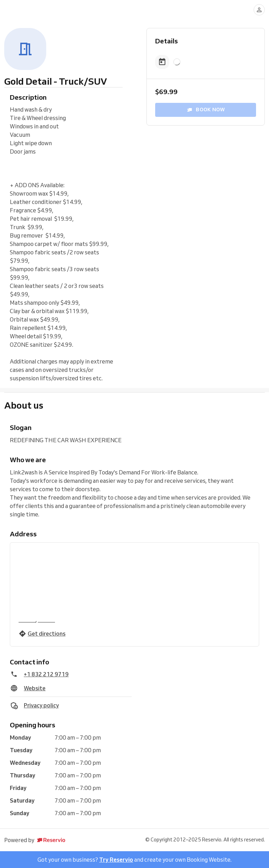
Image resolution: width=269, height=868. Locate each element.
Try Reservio (116, 860)
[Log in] (259, 10)
